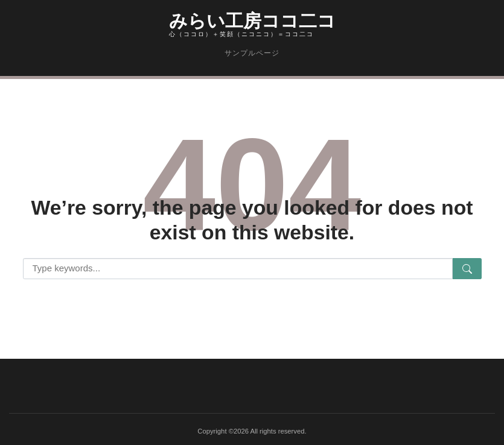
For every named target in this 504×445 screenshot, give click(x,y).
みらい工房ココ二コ (252, 19)
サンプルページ (252, 53)
